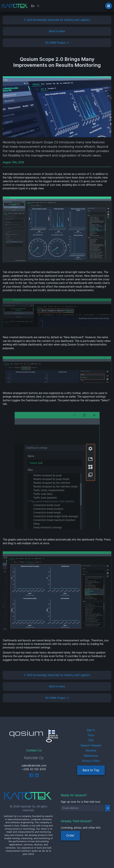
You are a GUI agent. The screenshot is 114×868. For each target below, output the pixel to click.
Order (70, 835)
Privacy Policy (91, 761)
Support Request (91, 745)
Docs (91, 735)
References (91, 756)
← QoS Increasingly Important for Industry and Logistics (57, 20)
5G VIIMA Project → (57, 43)
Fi (38, 6)
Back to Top (91, 770)
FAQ (91, 740)
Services (91, 750)
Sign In (91, 730)
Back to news (57, 31)
